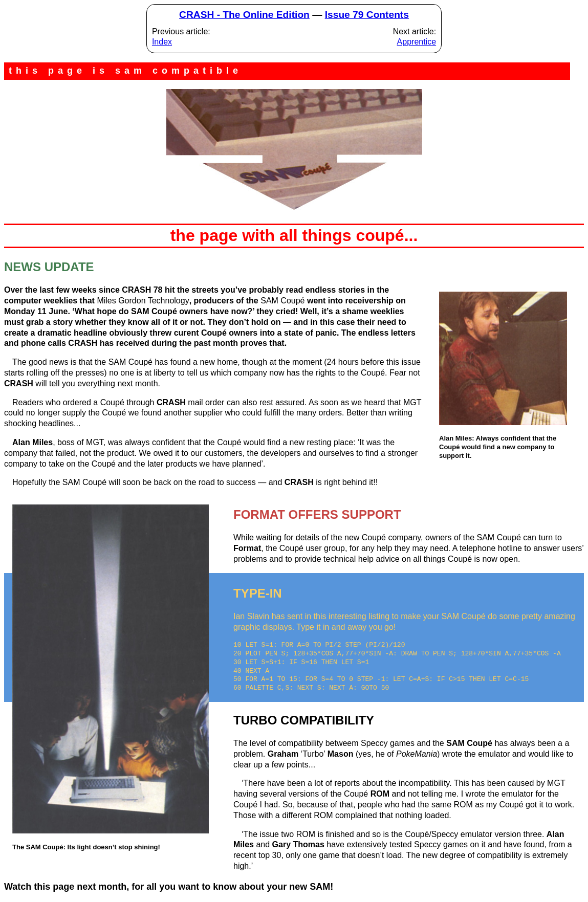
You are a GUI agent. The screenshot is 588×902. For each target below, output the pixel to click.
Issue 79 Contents (367, 15)
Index (162, 42)
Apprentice (417, 42)
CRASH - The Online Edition (244, 15)
